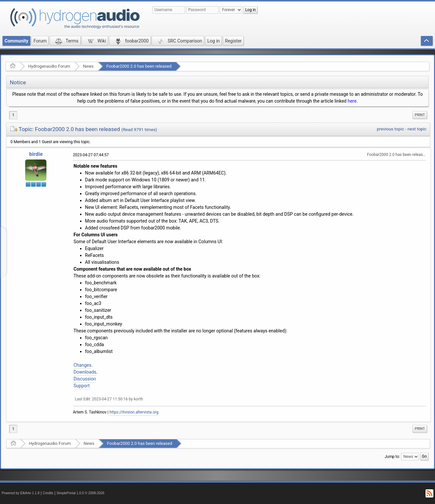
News (88, 66)
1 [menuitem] (13, 115)
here (352, 101)
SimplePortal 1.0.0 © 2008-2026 (80, 493)
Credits (48, 493)
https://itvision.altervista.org (134, 412)
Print (420, 115)
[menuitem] (420, 115)
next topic (417, 129)
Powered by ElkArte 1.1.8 (21, 493)
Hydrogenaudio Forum (49, 66)
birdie (36, 154)
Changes (83, 365)
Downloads (85, 372)
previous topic (390, 129)
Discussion (85, 379)
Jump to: (392, 457)
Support (82, 386)
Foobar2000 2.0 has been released (139, 66)
